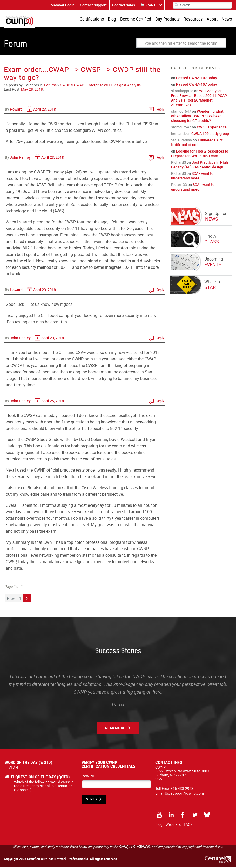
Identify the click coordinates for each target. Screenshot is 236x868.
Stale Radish (181, 141)
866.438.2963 (182, 789)
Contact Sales (124, 5)
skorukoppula (182, 92)
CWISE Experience (212, 128)
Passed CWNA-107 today (197, 79)
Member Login (63, 5)
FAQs (188, 825)
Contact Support (93, 5)
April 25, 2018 (53, 402)
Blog (116, 19)
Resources (195, 19)
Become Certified (139, 19)
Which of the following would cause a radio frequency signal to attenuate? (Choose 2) (44, 787)
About (213, 19)
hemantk (178, 135)
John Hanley (20, 158)
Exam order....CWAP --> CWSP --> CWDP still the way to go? (82, 74)
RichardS (178, 163)
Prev (11, 599)
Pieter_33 (179, 186)
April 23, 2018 (45, 110)
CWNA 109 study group (210, 135)
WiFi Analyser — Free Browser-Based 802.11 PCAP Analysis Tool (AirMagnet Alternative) (199, 99)
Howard (16, 110)
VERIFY (92, 800)
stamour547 (181, 112)
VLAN (13, 768)
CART (151, 5)
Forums (50, 86)
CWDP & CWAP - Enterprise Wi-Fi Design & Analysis (100, 86)
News (227, 19)
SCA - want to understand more (192, 177)
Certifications (96, 19)
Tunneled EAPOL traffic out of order (198, 143)
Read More (115, 729)
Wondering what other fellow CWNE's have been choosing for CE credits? (197, 117)
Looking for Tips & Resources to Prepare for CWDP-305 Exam (200, 154)
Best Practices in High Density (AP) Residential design (200, 166)
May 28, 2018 (32, 90)
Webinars (173, 825)
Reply (160, 110)
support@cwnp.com (187, 794)
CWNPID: (89, 777)
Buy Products (170, 19)
